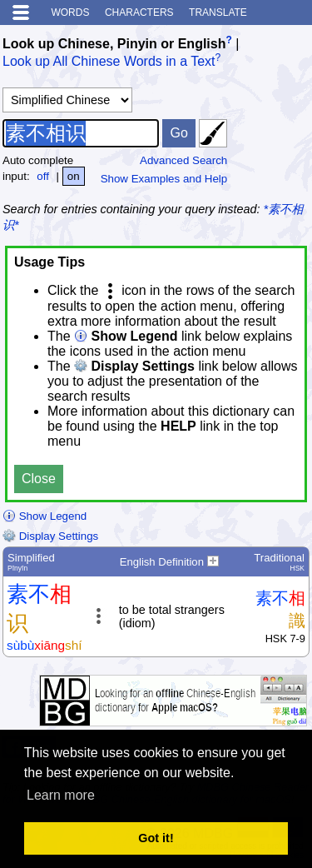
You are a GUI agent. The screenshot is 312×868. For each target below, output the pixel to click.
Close (39, 479)
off (43, 176)
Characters (139, 12)
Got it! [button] (156, 838)
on (74, 176)
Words (70, 12)
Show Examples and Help (164, 179)
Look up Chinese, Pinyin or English (114, 44)
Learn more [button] (61, 795)
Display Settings (50, 536)
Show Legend (45, 516)
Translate (218, 12)
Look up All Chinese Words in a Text (109, 62)
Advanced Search (183, 160)
